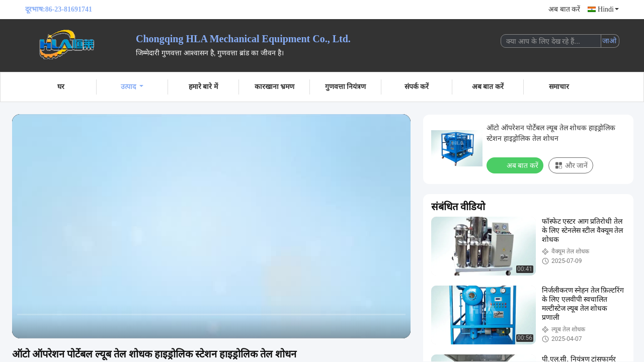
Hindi (608, 9)
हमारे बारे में (203, 87)
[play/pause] (45, 326)
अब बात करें (564, 9)
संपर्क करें (417, 87)
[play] (211, 226)
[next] (65, 326)
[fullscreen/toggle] (397, 326)
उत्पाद (132, 87)
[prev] (25, 326)
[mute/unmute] (86, 326)
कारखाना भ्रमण (275, 87)
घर (61, 87)
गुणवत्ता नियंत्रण (346, 87)
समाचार (559, 87)
